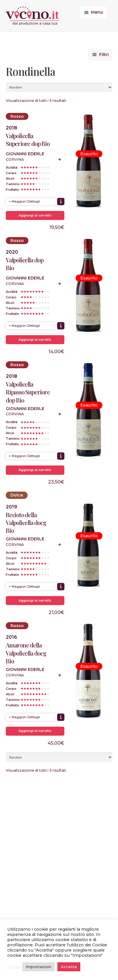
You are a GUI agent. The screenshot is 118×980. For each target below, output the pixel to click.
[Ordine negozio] (59, 87)
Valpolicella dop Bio (25, 264)
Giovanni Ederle (25, 154)
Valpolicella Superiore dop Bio (28, 140)
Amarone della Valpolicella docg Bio (26, 653)
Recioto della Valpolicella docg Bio (26, 523)
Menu (97, 12)
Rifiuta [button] (14, 967)
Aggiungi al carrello (35, 215)
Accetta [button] (69, 967)
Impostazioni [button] (38, 967)
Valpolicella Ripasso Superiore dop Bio (28, 392)
